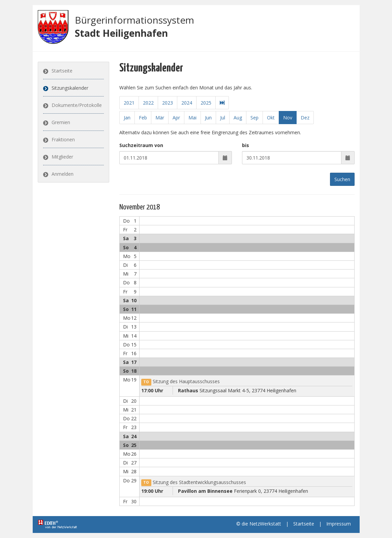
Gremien (61, 122)
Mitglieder (62, 157)
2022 (148, 103)
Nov (288, 118)
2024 (186, 103)
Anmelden (63, 174)
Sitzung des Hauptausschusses (180, 381)
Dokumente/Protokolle (77, 105)
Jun (208, 118)
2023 (167, 103)
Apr (176, 118)
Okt (271, 118)
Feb (143, 118)
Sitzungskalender (70, 88)
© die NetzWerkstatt (259, 524)
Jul (223, 118)
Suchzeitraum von (141, 145)
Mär (160, 118)
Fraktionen (63, 139)
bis (246, 145)
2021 (129, 103)
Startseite (62, 71)
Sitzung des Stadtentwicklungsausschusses (194, 482)
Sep (254, 118)
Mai (192, 118)
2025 (206, 103)
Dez (305, 118)
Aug (238, 118)
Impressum (339, 524)
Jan (127, 118)
